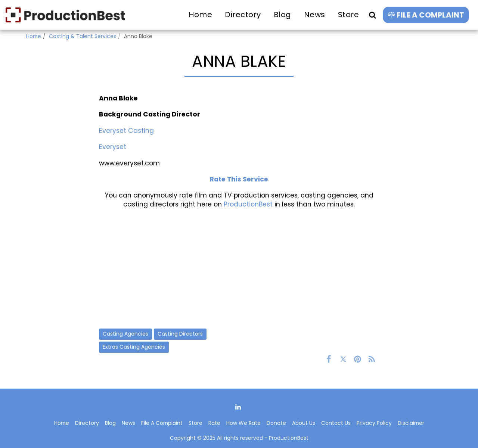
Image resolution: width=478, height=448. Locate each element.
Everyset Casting (126, 131)
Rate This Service (239, 179)
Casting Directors (180, 334)
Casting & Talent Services (83, 36)
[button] (372, 15)
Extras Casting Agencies (134, 347)
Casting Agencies (125, 334)
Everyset (113, 147)
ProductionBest (248, 204)
